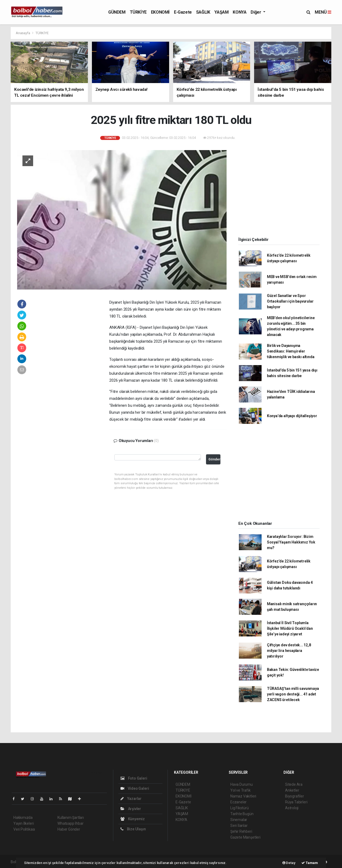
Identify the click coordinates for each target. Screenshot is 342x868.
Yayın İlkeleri (24, 823)
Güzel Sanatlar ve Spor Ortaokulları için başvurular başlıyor (290, 301)
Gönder (214, 459)
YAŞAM (221, 12)
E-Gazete (183, 12)
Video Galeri (135, 788)
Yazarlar (131, 799)
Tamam (310, 863)
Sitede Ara (294, 784)
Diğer (256, 12)
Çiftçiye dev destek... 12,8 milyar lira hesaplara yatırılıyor (289, 651)
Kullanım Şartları (71, 818)
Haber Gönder (69, 829)
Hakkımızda (23, 818)
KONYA (240, 12)
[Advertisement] (73, 380)
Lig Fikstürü (240, 808)
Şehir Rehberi (241, 831)
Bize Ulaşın (133, 829)
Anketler (292, 790)
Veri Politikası (24, 829)
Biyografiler (295, 796)
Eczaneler (238, 802)
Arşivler (131, 809)
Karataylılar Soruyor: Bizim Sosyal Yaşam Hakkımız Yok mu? (291, 542)
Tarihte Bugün (242, 814)
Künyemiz (133, 819)
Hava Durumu (242, 784)
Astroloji (292, 808)
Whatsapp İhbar (70, 823)
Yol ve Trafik (240, 790)
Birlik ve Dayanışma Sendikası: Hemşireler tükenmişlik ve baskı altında (291, 351)
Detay (289, 863)
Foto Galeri (134, 778)
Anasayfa (23, 33)
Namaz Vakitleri (243, 796)
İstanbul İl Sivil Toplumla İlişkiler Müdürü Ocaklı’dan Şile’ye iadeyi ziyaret (290, 628)
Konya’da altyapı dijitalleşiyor (292, 416)
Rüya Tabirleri (296, 802)
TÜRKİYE (138, 12)
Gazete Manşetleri (245, 837)
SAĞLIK (203, 12)
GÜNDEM (117, 12)
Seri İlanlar (239, 826)
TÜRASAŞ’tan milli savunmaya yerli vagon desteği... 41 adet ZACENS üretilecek (293, 694)
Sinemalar (239, 820)
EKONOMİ (160, 12)
